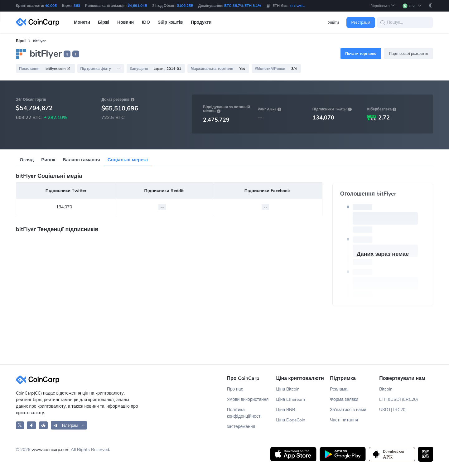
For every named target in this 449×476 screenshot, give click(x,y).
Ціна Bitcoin (288, 389)
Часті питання (344, 420)
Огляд (27, 160)
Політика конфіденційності (244, 413)
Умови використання (248, 399)
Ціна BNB (285, 410)
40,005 (51, 6)
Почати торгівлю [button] (361, 54)
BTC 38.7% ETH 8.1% (243, 6)
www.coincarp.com (51, 450)
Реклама (339, 389)
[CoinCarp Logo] (39, 22)
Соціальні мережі (128, 160)
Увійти (333, 22)
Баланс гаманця (81, 160)
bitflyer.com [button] (58, 69)
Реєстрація (361, 22)
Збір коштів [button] (170, 22)
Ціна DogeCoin (291, 420)
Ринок (48, 160)
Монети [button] (82, 22)
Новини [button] (126, 22)
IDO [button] (146, 22)
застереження (241, 427)
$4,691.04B (137, 6)
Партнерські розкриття (409, 54)
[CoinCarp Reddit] (43, 425)
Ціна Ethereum (290, 399)
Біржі (21, 41)
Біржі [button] (104, 22)
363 (77, 6)
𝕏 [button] (67, 54)
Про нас (235, 389)
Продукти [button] (201, 22)
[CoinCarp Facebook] (31, 425)
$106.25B (185, 6)
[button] (383, 6)
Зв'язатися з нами (348, 410)
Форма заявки (344, 399)
